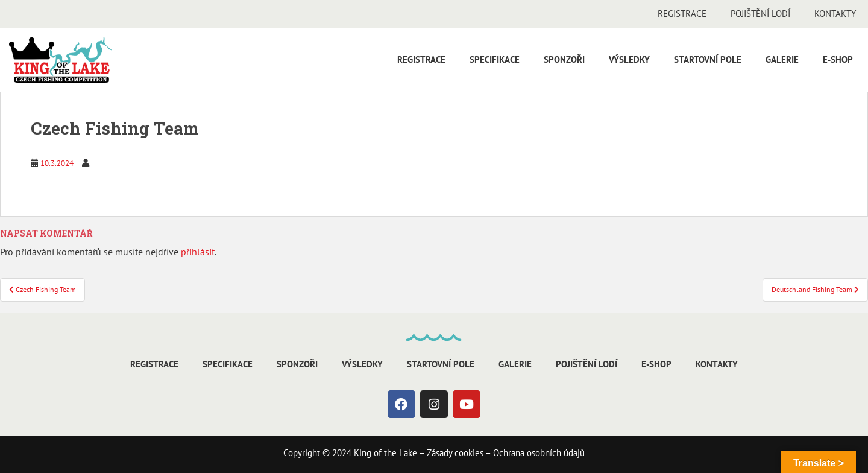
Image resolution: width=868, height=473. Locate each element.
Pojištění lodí (760, 14)
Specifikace (495, 59)
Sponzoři (564, 59)
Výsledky (629, 59)
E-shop (838, 59)
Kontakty (835, 14)
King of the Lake (385, 453)
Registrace (682, 14)
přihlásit (198, 252)
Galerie (782, 59)
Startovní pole (708, 59)
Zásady (439, 453)
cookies (468, 453)
